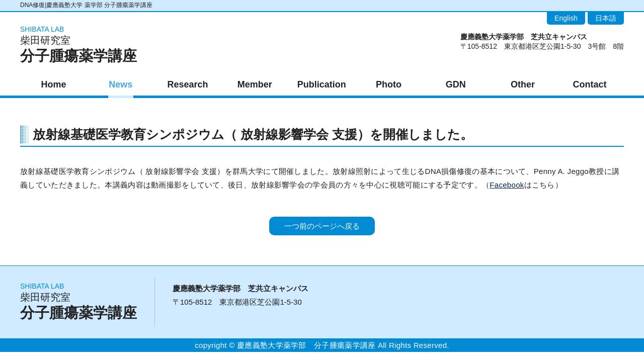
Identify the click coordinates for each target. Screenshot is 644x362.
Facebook (507, 185)
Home (54, 84)
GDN (456, 84)
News (120, 84)
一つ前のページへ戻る (322, 226)
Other (523, 84)
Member (255, 84)
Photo (389, 84)
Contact (590, 84)
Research (187, 84)
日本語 (606, 18)
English (566, 18)
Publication (322, 84)
